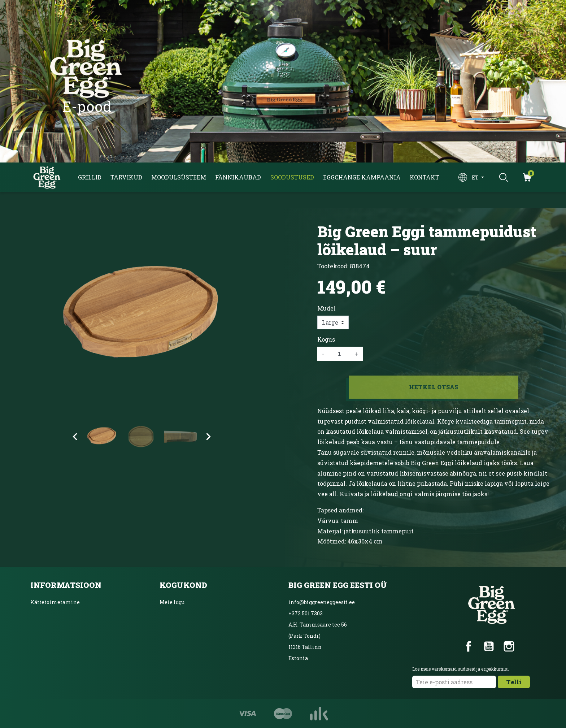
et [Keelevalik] (476, 177)
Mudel (326, 308)
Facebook (469, 646)
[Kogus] (339, 354)
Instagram (509, 646)
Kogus (326, 339)
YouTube (489, 646)
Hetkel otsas (434, 387)
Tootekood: (333, 266)
